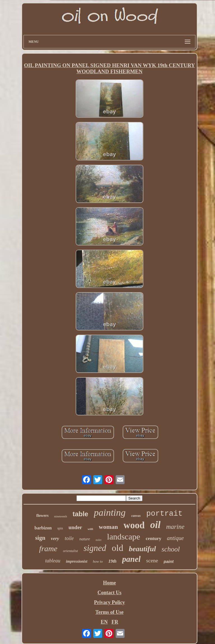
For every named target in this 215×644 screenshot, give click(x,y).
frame (48, 549)
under (75, 527)
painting (110, 512)
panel (131, 559)
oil (156, 525)
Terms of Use (109, 612)
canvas (136, 516)
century (154, 538)
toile (69, 538)
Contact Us (109, 593)
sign (40, 538)
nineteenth (60, 516)
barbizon (43, 528)
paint (169, 561)
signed (95, 548)
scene (152, 561)
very (55, 538)
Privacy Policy (109, 602)
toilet (99, 540)
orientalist (70, 551)
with (90, 529)
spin (60, 528)
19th (112, 561)
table (80, 514)
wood (134, 525)
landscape (123, 537)
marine (175, 527)
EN (104, 622)
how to (98, 561)
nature (85, 539)
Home (109, 583)
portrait (165, 514)
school (171, 549)
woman (108, 527)
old (117, 548)
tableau (53, 561)
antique (175, 538)
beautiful (142, 549)
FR (115, 622)
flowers (43, 516)
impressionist (77, 561)
